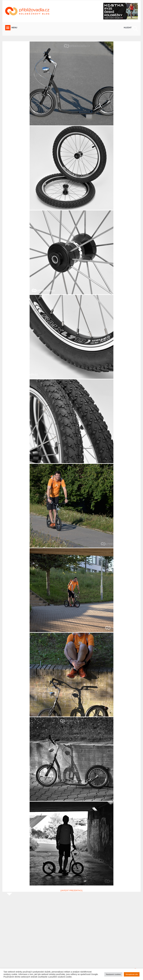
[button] (8, 28)
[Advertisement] (71, 936)
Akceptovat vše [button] (132, 974)
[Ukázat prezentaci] (72, 890)
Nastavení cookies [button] (113, 974)
